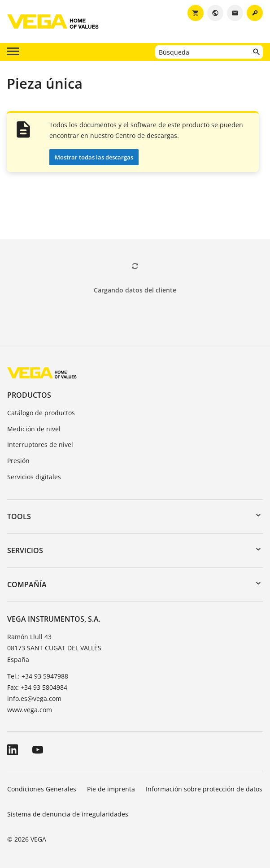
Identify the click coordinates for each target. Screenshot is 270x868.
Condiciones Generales (42, 789)
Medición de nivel (34, 429)
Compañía (27, 584)
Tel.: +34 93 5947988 (38, 676)
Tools (19, 516)
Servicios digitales (34, 477)
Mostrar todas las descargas (94, 157)
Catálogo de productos (41, 413)
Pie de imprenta (111, 789)
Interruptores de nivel (40, 445)
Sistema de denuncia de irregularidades (68, 814)
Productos (29, 395)
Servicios (25, 550)
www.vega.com (30, 710)
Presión (18, 461)
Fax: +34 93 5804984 (37, 687)
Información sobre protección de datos (204, 789)
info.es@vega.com (34, 698)
